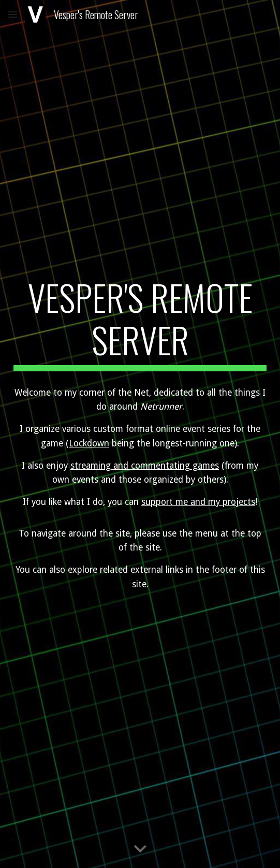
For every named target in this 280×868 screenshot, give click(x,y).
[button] (12, 14)
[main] (140, 323)
